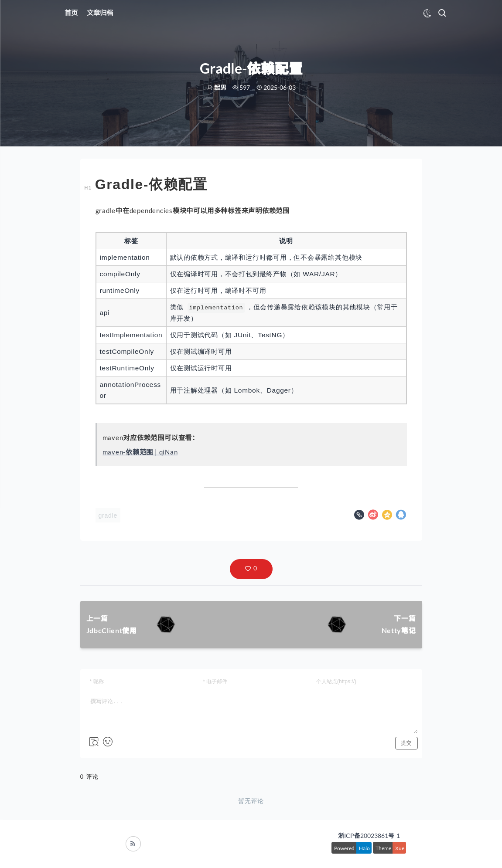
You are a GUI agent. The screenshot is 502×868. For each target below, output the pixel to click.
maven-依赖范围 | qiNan (140, 452)
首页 (71, 13)
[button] (251, 569)
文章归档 (100, 13)
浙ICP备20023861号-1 (369, 836)
